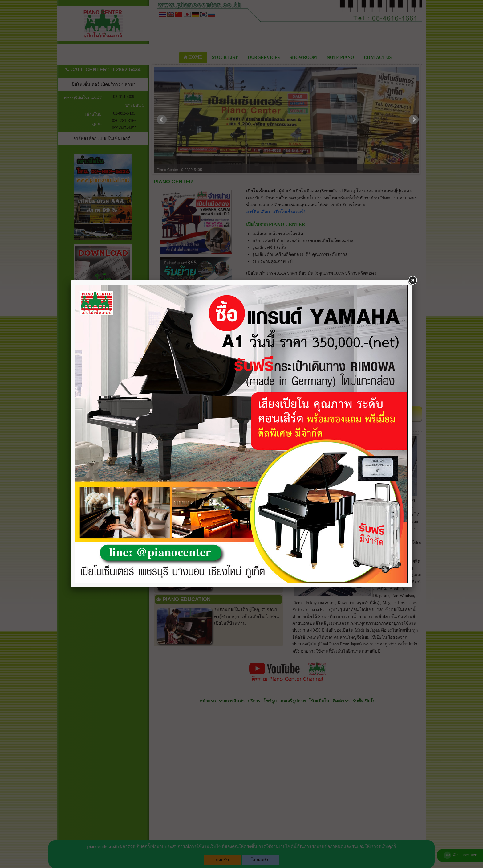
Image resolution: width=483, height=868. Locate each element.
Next (414, 120)
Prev (162, 120)
